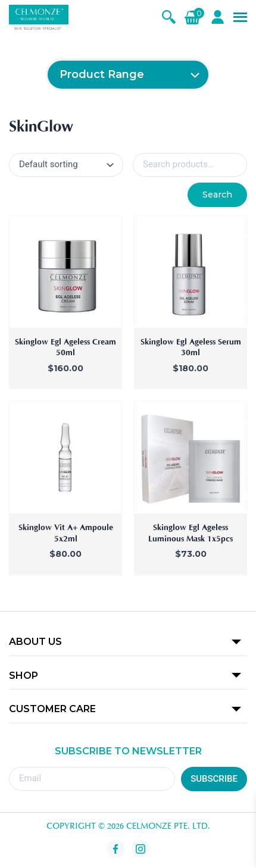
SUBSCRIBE (214, 779)
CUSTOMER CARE (52, 709)
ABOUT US (35, 642)
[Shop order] (66, 165)
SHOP (24, 676)
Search (217, 195)
